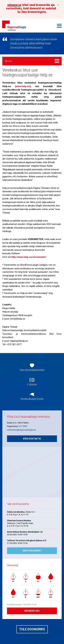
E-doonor (32, 384)
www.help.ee (23, 86)
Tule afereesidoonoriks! (32, 370)
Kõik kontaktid (32, 439)
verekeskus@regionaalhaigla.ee (21, 430)
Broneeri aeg (32, 611)
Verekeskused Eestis (32, 399)
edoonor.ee (14, 5)
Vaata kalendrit (32, 551)
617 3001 (23, 426)
